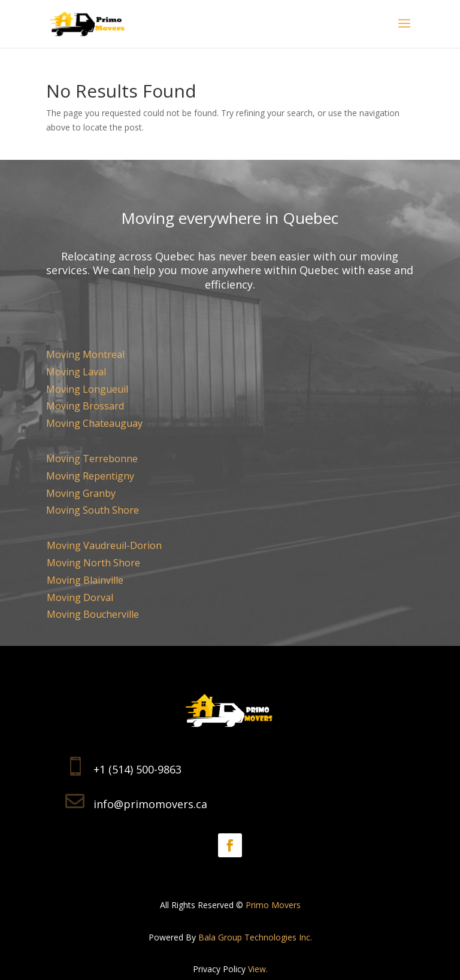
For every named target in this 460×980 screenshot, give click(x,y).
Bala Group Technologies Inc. (255, 937)
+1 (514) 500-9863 (137, 769)
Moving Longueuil (87, 389)
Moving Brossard (85, 406)
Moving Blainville (85, 580)
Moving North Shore (93, 563)
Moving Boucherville (93, 614)
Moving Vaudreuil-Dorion (104, 545)
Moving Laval (76, 372)
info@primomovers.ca (150, 804)
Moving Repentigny (90, 476)
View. (258, 969)
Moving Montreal (85, 354)
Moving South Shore (93, 510)
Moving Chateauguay (94, 423)
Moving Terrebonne (92, 459)
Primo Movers (273, 905)
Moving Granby (81, 493)
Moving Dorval (80, 597)
